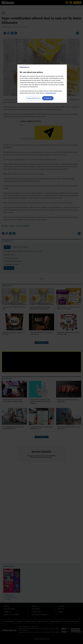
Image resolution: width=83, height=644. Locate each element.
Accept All (48, 98)
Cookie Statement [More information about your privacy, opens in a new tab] (51, 93)
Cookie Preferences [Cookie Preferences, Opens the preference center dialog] (33, 98)
